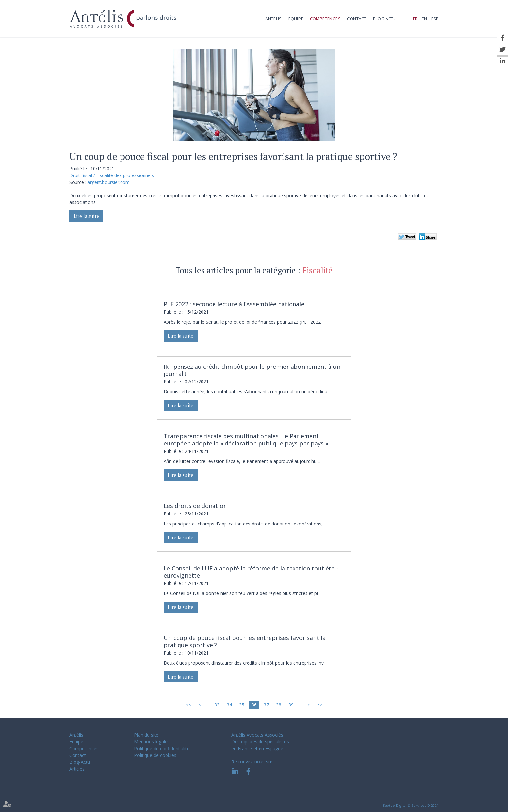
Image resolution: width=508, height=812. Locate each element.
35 (242, 705)
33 (217, 705)
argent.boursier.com (109, 182)
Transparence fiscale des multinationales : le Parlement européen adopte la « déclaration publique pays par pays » (246, 440)
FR (415, 19)
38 (279, 705)
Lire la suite (86, 216)
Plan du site (146, 735)
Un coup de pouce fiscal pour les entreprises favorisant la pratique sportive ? (245, 641)
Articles (77, 769)
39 (291, 705)
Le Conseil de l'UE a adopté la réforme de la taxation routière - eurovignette (251, 572)
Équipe (296, 19)
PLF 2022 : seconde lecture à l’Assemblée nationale (234, 304)
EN (424, 19)
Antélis (274, 19)
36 (254, 705)
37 (266, 705)
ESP (435, 19)
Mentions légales (152, 742)
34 (229, 705)
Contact (357, 19)
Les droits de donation (195, 506)
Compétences (325, 19)
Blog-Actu (385, 19)
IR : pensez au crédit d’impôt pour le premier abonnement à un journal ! (252, 370)
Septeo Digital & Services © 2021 (411, 805)
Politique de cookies (155, 755)
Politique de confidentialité (162, 748)
